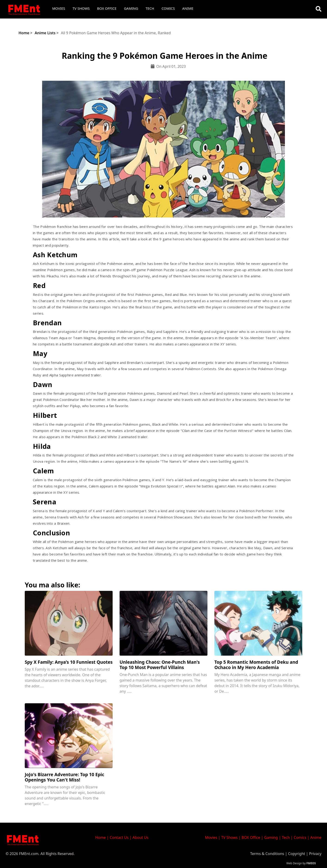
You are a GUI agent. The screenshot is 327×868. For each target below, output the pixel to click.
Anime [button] (188, 8)
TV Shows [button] (81, 8)
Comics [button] (168, 8)
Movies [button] (59, 8)
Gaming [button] (131, 8)
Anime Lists (45, 33)
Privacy (315, 854)
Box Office (107, 8)
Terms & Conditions (267, 854)
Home (24, 33)
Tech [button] (150, 8)
